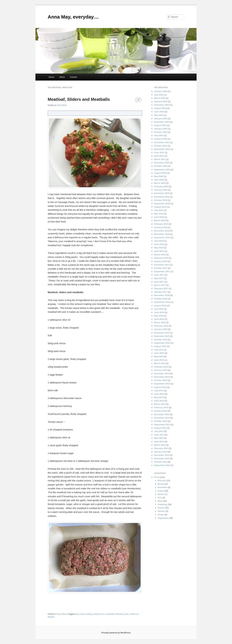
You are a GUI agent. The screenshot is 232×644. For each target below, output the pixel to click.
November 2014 (162, 377)
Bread (161, 484)
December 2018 (162, 231)
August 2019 (160, 207)
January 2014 (161, 411)
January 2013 (161, 452)
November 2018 (162, 234)
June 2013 (159, 435)
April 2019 (159, 217)
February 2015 (161, 367)
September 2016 (162, 302)
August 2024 (160, 108)
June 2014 (159, 394)
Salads (161, 508)
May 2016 (159, 316)
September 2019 (162, 204)
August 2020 (160, 173)
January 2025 (161, 101)
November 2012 (162, 458)
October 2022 (161, 132)
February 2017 (161, 289)
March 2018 (160, 255)
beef (77, 614)
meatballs (110, 614)
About (62, 77)
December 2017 (162, 265)
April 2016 (159, 319)
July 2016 (159, 309)
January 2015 (161, 370)
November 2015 (162, 336)
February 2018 (161, 258)
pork (127, 614)
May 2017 (159, 278)
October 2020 (161, 166)
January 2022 (161, 139)
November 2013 (162, 418)
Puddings (162, 504)
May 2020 (159, 176)
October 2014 (161, 380)
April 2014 (159, 401)
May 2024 (159, 115)
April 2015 (159, 360)
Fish (160, 498)
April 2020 (159, 180)
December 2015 (162, 333)
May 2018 (159, 248)
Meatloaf (120, 614)
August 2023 (160, 125)
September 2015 (162, 343)
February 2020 (161, 186)
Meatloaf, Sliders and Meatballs (79, 99)
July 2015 (159, 350)
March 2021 (160, 159)
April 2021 (159, 156)
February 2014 (161, 407)
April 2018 (159, 251)
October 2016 (161, 299)
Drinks (161, 494)
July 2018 (159, 241)
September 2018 (162, 237)
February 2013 (161, 448)
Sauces (161, 511)
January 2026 (161, 91)
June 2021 (159, 153)
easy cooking (86, 614)
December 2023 (162, 122)
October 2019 (161, 200)
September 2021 (162, 149)
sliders (133, 614)
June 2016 (159, 312)
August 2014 (160, 387)
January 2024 (161, 119)
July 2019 (159, 210)
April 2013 (159, 442)
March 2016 (160, 322)
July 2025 (159, 95)
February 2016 (161, 326)
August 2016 (160, 306)
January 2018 (161, 261)
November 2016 (162, 295)
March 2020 (160, 183)
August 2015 (160, 346)
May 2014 (159, 397)
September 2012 (162, 465)
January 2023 (161, 129)
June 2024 (159, 112)
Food (59, 614)
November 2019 (162, 197)
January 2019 (161, 227)
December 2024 (162, 105)
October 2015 (161, 340)
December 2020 (162, 163)
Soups (161, 515)
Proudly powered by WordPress (116, 633)
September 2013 (162, 425)
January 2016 (161, 329)
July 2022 (159, 135)
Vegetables (163, 518)
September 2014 (162, 384)
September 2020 (162, 170)
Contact (73, 77)
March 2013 (160, 445)
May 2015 (159, 356)
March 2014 (160, 404)
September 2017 (162, 271)
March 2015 (160, 363)
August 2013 (160, 428)
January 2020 (161, 190)
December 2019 (162, 193)
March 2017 (160, 285)
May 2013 (159, 438)
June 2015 (159, 353)
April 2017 (159, 282)
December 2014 (162, 374)
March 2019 (160, 220)
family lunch (99, 614)
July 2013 (159, 431)
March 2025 (160, 98)
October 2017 (161, 268)
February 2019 (161, 224)
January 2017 (161, 292)
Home (51, 77)
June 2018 (159, 244)
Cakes (161, 491)
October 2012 (161, 462)
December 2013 (162, 414)
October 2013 (161, 421)
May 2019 (159, 214)
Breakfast (162, 487)
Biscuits (162, 481)
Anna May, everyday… (73, 17)
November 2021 (162, 142)
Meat (64, 614)
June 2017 (159, 275)
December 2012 (162, 455)
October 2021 (161, 146)
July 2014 (159, 391)
